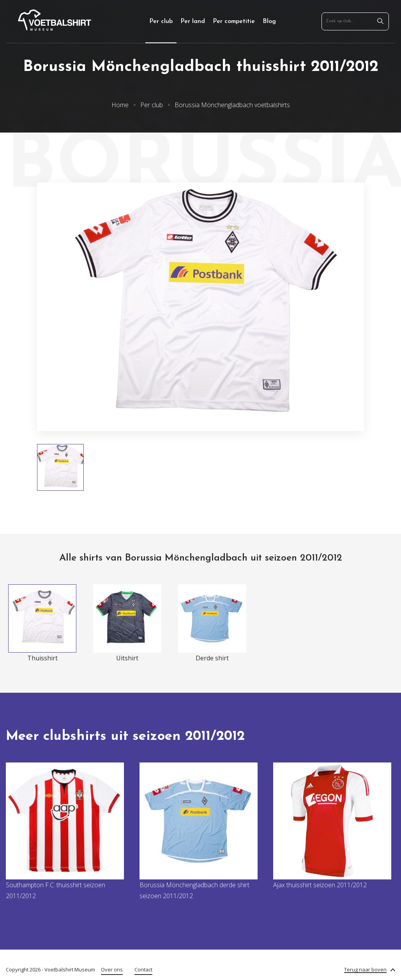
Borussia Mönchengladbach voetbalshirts (232, 105)
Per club (161, 21)
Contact (143, 969)
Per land (193, 21)
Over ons (112, 969)
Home (120, 105)
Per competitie (234, 21)
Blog (269, 21)
